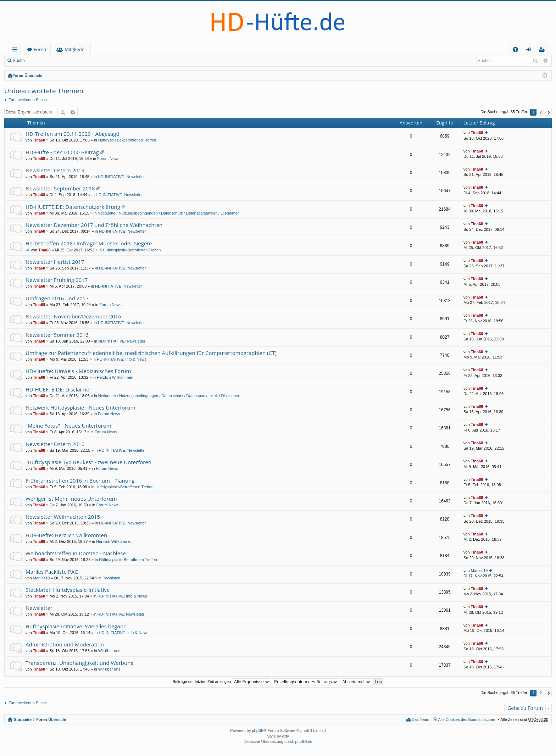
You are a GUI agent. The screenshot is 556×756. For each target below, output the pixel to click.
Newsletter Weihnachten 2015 (63, 517)
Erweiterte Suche (545, 61)
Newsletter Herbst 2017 (55, 262)
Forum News (108, 159)
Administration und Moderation (65, 644)
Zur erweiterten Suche (28, 100)
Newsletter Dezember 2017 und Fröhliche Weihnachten (94, 225)
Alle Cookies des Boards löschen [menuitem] (467, 719)
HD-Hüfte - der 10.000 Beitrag (62, 152)
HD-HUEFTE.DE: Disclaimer (59, 390)
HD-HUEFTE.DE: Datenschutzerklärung (73, 207)
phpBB (258, 730)
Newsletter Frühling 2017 (57, 280)
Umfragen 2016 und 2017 (57, 298)
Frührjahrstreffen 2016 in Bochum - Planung (80, 481)
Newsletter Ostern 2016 (55, 444)
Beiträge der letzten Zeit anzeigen (222, 682)
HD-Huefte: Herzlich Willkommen (66, 535)
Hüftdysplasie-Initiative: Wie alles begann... (78, 626)
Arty (285, 736)
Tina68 (39, 140)
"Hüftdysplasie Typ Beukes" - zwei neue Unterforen (88, 462)
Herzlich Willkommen (115, 377)
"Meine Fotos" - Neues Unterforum (68, 426)
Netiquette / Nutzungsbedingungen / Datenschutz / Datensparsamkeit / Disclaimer (168, 213)
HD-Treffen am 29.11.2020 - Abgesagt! (73, 134)
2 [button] (541, 112)
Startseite (38, 49)
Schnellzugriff (16, 51)
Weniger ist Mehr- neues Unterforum (71, 499)
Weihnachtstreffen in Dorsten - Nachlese (76, 553)
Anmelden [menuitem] (530, 51)
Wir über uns (109, 651)
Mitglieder (107, 49)
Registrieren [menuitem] (543, 51)
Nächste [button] (548, 112)
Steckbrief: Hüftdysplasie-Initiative (68, 590)
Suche (19, 61)
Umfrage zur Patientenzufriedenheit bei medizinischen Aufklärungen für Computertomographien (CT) (151, 353)
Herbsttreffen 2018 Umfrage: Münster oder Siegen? (89, 243)
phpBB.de (304, 741)
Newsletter (39, 608)
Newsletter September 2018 (60, 188)
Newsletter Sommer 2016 (57, 335)
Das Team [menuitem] (420, 719)
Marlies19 (41, 578)
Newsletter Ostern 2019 (55, 170)
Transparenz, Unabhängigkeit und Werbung (80, 663)
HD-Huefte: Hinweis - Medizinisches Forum (78, 371)
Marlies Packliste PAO (52, 572)
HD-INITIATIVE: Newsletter (121, 177)
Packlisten (111, 578)
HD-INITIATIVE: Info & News (122, 359)
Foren (72, 49)
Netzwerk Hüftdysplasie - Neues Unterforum (80, 408)
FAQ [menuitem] (518, 51)
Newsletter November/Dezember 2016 (73, 316)
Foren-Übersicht (27, 76)
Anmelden (45, 61)
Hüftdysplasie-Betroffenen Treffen (127, 140)
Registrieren (76, 61)
